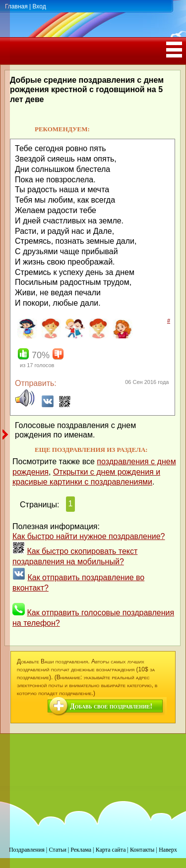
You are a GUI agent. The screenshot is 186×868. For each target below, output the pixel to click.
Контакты (142, 850)
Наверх (168, 850)
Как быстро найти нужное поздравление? (89, 536)
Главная (16, 6)
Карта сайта (111, 850)
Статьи (57, 850)
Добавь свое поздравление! (111, 706)
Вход (39, 6)
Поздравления (27, 850)
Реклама (81, 850)
